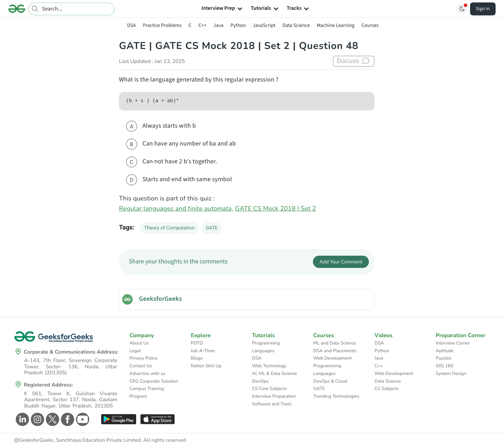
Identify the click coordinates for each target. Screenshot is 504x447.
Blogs (197, 358)
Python (238, 25)
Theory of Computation (169, 228)
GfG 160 (444, 366)
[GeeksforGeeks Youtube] (82, 419)
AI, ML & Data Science (275, 374)
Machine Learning (336, 25)
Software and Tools (272, 404)
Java (218, 25)
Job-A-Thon (203, 351)
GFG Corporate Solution (154, 381)
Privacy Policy (143, 358)
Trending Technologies (336, 396)
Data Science (296, 25)
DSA (131, 25)
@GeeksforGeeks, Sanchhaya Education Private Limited (77, 440)
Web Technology (269, 366)
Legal (135, 351)
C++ (202, 25)
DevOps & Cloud (330, 381)
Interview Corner (453, 343)
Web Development (332, 358)
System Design (451, 374)
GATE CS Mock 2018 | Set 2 (276, 209)
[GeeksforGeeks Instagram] (37, 419)
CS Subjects (387, 389)
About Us (139, 343)
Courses (370, 25)
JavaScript (264, 25)
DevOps (260, 381)
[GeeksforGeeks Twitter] (52, 419)
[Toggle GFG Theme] (462, 9)
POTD (197, 343)
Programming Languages (266, 347)
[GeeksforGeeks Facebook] (67, 419)
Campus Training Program (147, 392)
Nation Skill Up (206, 366)
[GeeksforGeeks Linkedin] (22, 419)
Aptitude (445, 351)
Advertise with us (148, 374)
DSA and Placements (335, 351)
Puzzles (443, 358)
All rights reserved (164, 440)
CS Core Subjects (269, 389)
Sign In (483, 9)
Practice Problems (162, 25)
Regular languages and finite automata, (176, 209)
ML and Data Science (335, 343)
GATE (212, 228)
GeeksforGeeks (160, 299)
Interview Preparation (274, 396)
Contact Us (141, 366)
